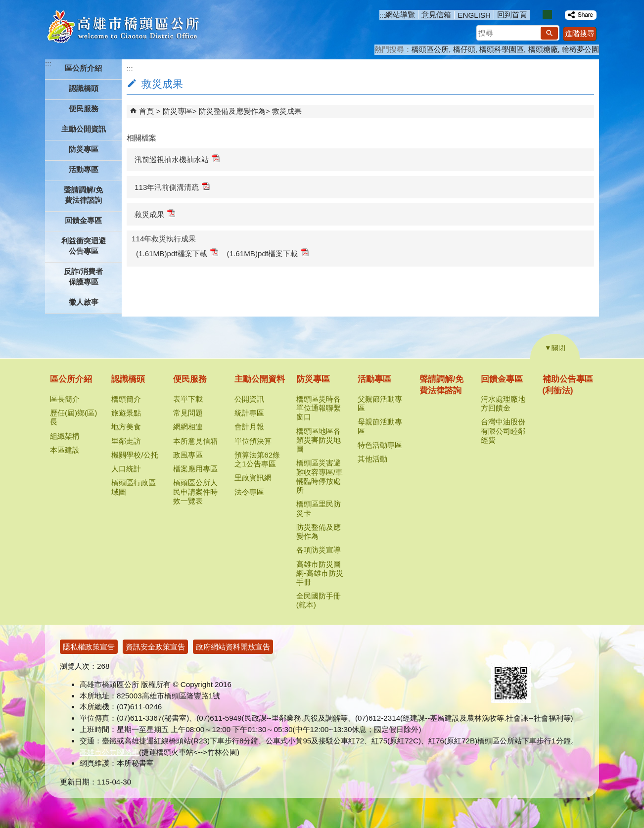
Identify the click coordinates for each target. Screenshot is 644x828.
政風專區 (188, 455)
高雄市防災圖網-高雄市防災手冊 (320, 573)
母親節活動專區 (380, 426)
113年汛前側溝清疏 (172, 187)
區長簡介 (65, 399)
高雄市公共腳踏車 (109, 752)
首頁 (146, 111)
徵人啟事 (84, 302)
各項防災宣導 (319, 550)
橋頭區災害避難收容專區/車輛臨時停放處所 (320, 476)
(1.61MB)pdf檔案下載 (177, 253)
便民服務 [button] (84, 109)
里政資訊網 (253, 478)
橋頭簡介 (126, 399)
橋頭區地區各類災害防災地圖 (319, 440)
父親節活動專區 (380, 403)
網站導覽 (400, 15)
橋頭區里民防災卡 (319, 508)
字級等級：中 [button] (547, 15)
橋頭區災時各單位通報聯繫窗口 (319, 408)
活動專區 (374, 379)
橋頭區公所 (430, 49)
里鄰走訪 (126, 441)
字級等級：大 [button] (558, 15)
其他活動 (372, 459)
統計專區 (249, 413)
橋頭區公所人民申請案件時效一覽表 (195, 491)
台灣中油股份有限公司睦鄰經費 (503, 431)
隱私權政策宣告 (89, 647)
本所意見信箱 (195, 441)
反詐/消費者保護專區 (83, 276)
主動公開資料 (260, 379)
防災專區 (178, 111)
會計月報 (249, 427)
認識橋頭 (128, 379)
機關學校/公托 (135, 455)
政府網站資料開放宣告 (233, 647)
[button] (549, 33)
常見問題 (188, 413)
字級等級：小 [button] (537, 15)
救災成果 (287, 111)
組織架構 (65, 436)
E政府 (502, 651)
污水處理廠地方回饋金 (503, 403)
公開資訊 (249, 399)
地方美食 (126, 427)
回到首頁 (512, 15)
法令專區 (249, 492)
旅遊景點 (126, 413)
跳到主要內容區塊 (5, 5)
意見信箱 (436, 15)
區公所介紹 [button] (83, 68)
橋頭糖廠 (543, 49)
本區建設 (65, 450)
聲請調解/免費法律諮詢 (83, 195)
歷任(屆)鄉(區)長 (73, 417)
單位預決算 (253, 441)
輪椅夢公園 (580, 49)
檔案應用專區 (195, 469)
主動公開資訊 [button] (84, 129)
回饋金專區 (502, 379)
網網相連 (188, 427)
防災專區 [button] (84, 149)
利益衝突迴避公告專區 (84, 246)
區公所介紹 (71, 379)
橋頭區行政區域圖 (134, 487)
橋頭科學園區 (502, 49)
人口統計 (126, 469)
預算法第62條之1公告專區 (257, 459)
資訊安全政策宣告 (155, 647)
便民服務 (190, 379)
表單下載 (188, 399)
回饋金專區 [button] (83, 220)
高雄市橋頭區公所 (123, 27)
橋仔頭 (464, 49)
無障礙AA (551, 651)
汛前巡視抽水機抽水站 (177, 159)
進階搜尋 (580, 33)
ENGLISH (474, 15)
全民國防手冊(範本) (319, 600)
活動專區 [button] (84, 169)
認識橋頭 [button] (84, 88)
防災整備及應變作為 (232, 111)
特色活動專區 (380, 445)
